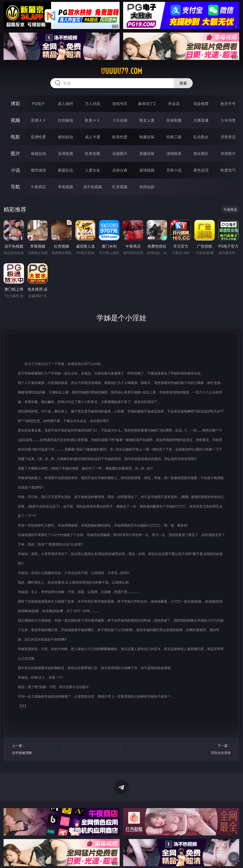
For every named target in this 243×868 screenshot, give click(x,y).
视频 (15, 120)
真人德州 (65, 104)
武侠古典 (120, 170)
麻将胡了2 (147, 104)
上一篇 (36, 750)
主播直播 (201, 120)
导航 (15, 187)
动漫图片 (120, 153)
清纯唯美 (174, 153)
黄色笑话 (201, 170)
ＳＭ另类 (228, 120)
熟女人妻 (147, 120)
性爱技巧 (228, 170)
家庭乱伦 (65, 170)
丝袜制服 (174, 120)
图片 (15, 153)
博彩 (15, 103)
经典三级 (174, 137)
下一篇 (207, 750)
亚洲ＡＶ (38, 120)
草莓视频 (65, 187)
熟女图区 (201, 153)
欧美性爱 (120, 137)
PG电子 (38, 104)
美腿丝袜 (147, 153)
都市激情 (38, 170)
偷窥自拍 (38, 153)
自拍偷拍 (65, 120)
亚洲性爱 (38, 137)
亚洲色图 (65, 153)
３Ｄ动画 (120, 120)
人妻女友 (93, 170)
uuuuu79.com (121, 71)
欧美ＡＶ (93, 120)
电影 (15, 137)
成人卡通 (93, 137)
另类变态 (228, 137)
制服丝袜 (147, 137)
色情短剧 (147, 187)
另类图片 (228, 153)
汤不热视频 (93, 187)
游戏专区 (120, 104)
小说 (15, 170)
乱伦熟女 (201, 137)
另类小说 (174, 170)
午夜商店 (38, 187)
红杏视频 (120, 187)
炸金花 (174, 104)
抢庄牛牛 (228, 104)
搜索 (183, 83)
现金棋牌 (201, 104)
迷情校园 (147, 170)
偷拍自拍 (65, 137)
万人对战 (93, 104)
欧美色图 (93, 153)
